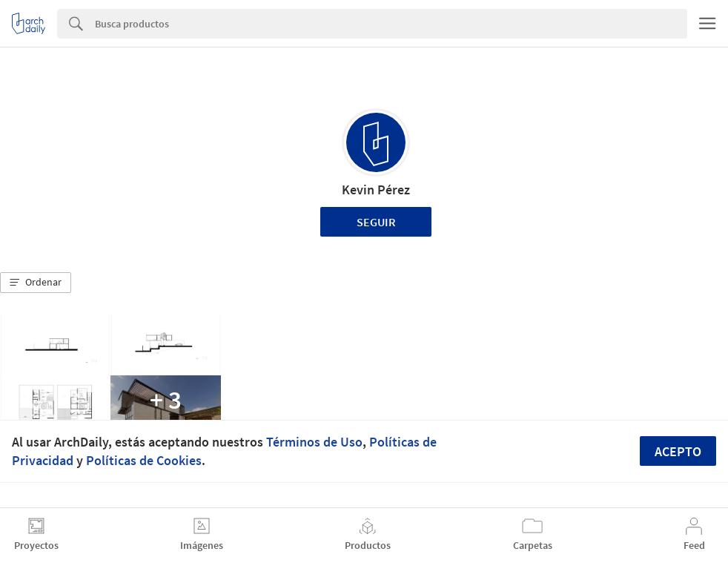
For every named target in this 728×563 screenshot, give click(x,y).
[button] (36, 283)
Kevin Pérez (376, 190)
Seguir (376, 222)
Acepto (678, 451)
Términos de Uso (314, 442)
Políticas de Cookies (144, 460)
